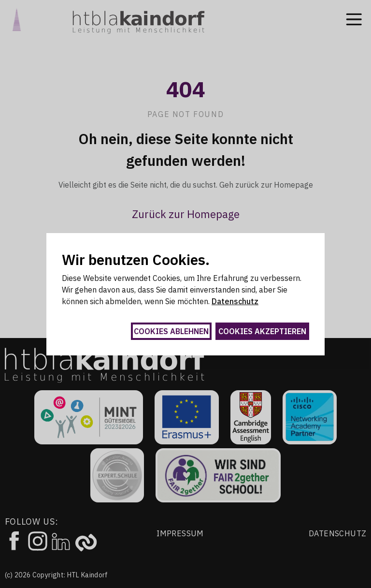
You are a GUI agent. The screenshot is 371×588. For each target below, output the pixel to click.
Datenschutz (235, 301)
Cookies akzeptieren (262, 331)
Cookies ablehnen (171, 331)
